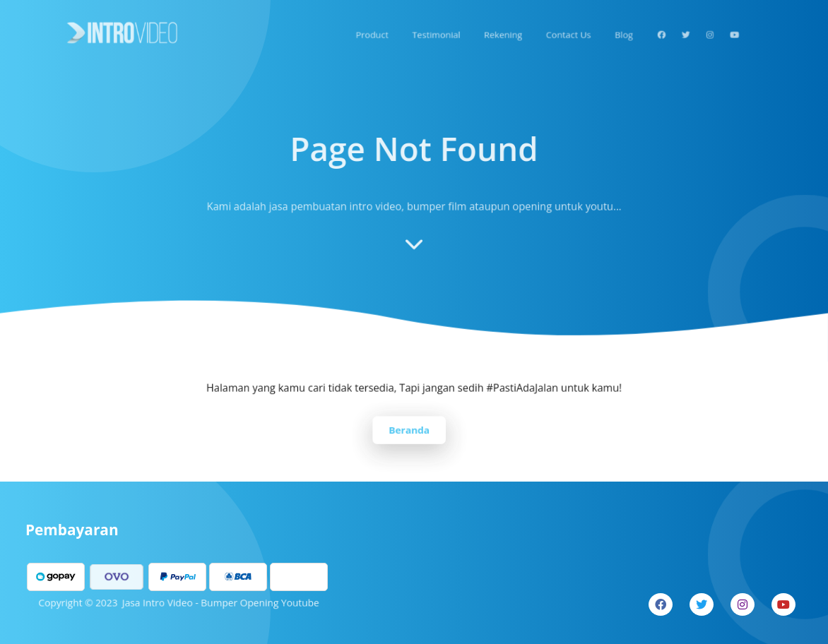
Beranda (409, 429)
